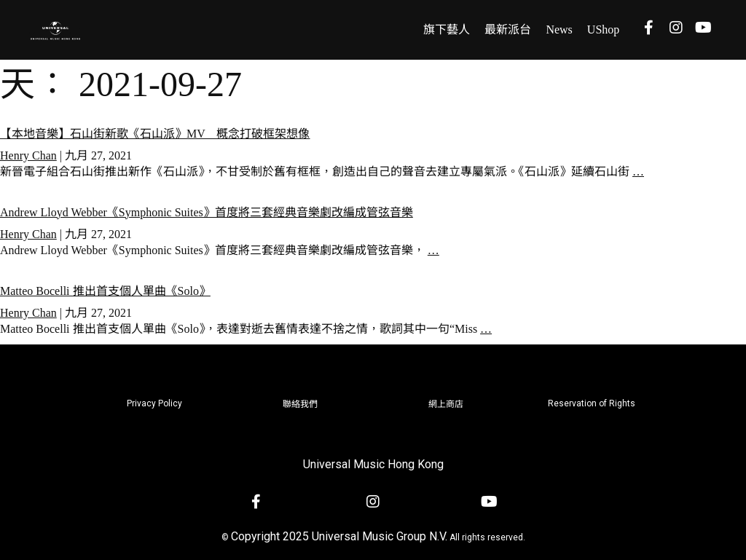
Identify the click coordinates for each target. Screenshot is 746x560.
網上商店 (446, 404)
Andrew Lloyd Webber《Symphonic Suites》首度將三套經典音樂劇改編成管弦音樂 (207, 212)
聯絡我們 (300, 404)
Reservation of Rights (592, 403)
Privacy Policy (154, 403)
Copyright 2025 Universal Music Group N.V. (339, 536)
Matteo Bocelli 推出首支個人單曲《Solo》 (105, 291)
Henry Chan (28, 155)
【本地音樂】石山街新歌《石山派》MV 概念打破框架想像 (155, 134)
